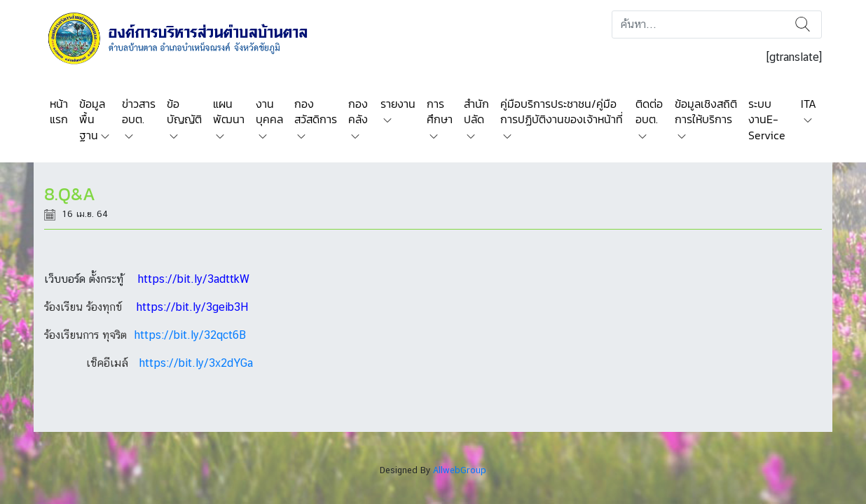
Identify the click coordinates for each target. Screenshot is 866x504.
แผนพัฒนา (229, 111)
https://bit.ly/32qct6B (190, 335)
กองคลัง (358, 111)
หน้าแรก (59, 111)
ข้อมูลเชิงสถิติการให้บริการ (706, 111)
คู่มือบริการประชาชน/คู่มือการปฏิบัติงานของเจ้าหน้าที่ (562, 111)
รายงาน (398, 104)
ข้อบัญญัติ (184, 111)
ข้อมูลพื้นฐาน (92, 119)
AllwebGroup (460, 470)
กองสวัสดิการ (316, 111)
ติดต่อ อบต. (649, 111)
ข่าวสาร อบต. (139, 111)
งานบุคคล (269, 111)
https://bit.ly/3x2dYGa (196, 363)
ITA (809, 104)
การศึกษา (440, 111)
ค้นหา (803, 24)
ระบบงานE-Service (767, 119)
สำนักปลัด (476, 111)
